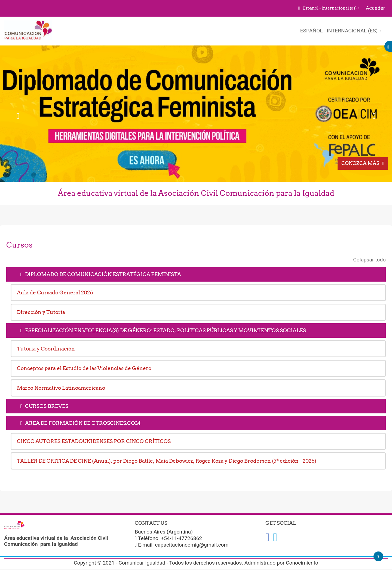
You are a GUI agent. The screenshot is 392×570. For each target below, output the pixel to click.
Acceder (375, 8)
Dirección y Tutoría (41, 312)
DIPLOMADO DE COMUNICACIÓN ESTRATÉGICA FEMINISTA (103, 274)
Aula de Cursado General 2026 (55, 292)
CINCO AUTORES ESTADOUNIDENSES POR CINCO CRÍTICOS (94, 441)
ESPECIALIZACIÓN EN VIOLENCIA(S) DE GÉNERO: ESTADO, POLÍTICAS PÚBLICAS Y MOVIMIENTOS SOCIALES (166, 330)
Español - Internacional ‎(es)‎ (340, 31)
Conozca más (360, 163)
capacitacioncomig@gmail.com (192, 545)
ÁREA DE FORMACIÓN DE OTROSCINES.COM (83, 423)
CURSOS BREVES (47, 406)
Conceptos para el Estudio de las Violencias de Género (84, 368)
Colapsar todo (369, 260)
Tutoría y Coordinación (46, 349)
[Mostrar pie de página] (378, 556)
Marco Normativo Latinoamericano (61, 388)
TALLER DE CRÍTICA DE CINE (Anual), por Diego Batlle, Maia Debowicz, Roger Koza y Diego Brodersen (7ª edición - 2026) (167, 461)
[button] (328, 8)
